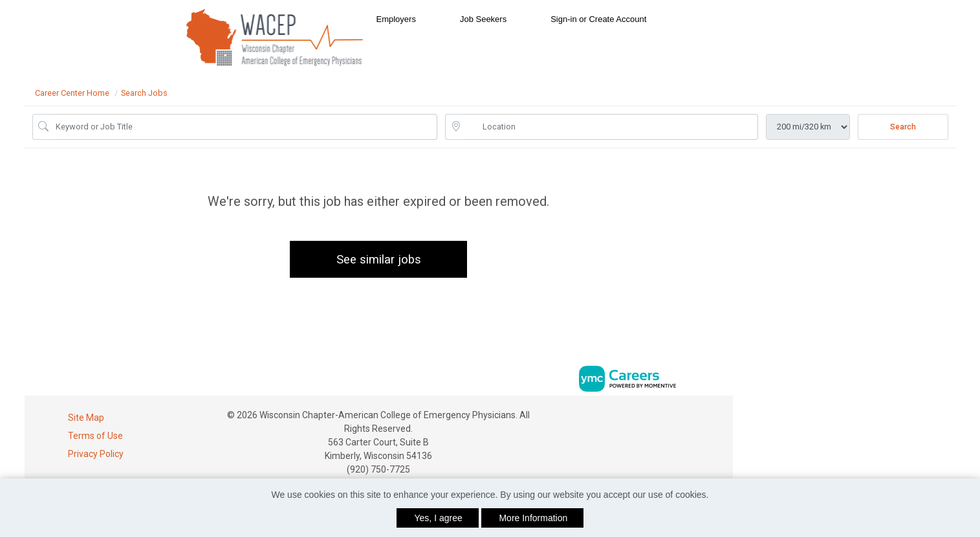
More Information (533, 518)
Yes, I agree (439, 518)
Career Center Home (72, 93)
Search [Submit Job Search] (903, 127)
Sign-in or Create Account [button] (598, 19)
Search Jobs (144, 93)
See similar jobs (379, 259)
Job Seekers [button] (483, 19)
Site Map (86, 418)
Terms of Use (95, 436)
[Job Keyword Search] (244, 127)
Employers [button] (396, 19)
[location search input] (611, 127)
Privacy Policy (96, 454)
